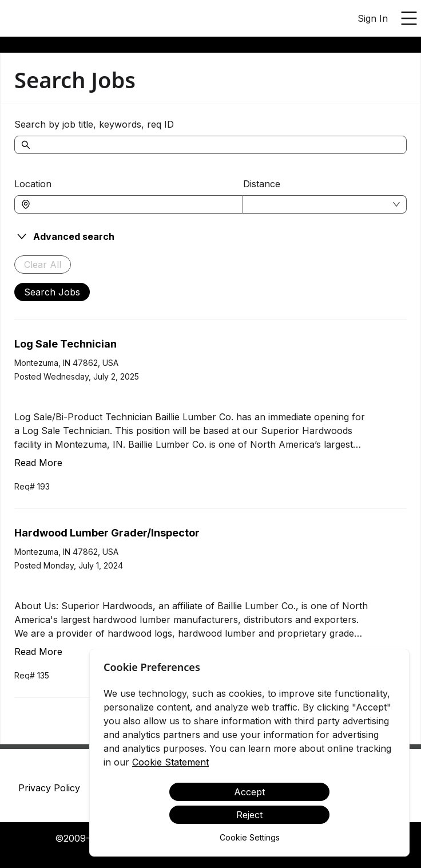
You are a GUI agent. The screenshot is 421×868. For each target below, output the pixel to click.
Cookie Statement (170, 762)
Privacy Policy (49, 788)
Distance (262, 184)
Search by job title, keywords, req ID (94, 124)
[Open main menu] (409, 18)
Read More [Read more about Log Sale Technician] (38, 463)
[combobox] (134, 204)
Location (33, 184)
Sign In (373, 18)
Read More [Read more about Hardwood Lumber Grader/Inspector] (38, 652)
